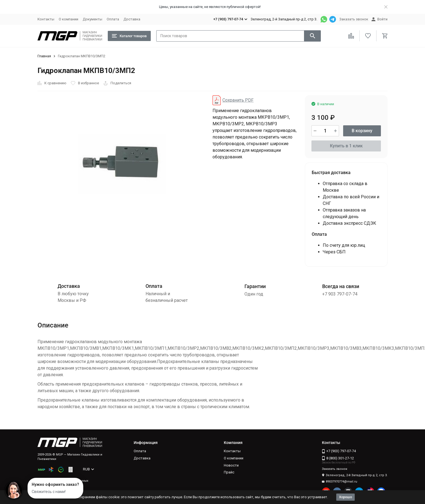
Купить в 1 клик (346, 146)
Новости (231, 465)
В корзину (362, 131)
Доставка (132, 19)
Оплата (113, 19)
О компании (68, 19)
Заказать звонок (354, 19)
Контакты (46, 19)
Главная (44, 56)
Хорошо (345, 497)
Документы (92, 19)
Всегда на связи (341, 286)
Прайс (229, 472)
